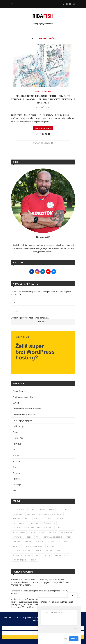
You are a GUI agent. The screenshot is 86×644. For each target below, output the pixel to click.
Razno (16, 467)
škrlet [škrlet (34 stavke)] (34, 560)
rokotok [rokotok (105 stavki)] (40, 542)
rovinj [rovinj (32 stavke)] (65, 542)
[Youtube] (67, 4)
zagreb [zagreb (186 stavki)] (47, 555)
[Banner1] (43, 353)
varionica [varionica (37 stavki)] (51, 546)
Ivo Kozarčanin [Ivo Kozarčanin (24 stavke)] (19, 532)
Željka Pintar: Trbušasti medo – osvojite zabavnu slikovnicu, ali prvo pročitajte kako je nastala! (43, 99)
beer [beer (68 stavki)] (32, 509)
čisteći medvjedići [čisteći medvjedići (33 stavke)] (19, 560)
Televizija (17, 485)
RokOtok (17, 479)
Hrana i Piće (18, 438)
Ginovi (15, 432)
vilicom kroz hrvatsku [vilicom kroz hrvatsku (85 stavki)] (22, 551)
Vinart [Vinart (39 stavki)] (38, 551)
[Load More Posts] (43, 143)
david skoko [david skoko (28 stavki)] (17, 514)
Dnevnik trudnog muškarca (24, 415)
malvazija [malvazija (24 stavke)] (52, 532)
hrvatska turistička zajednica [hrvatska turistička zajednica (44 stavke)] (43, 523)
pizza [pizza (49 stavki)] (69, 537)
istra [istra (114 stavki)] (58, 528)
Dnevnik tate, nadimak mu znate (27, 409)
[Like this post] (37, 134)
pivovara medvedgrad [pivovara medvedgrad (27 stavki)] (53, 537)
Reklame (17, 473)
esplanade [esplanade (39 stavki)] (38, 519)
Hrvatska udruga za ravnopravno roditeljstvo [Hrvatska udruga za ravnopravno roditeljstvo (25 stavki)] (32, 528)
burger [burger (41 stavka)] (42, 509)
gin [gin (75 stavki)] (69, 519)
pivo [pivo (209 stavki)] (38, 537)
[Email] (70, 4)
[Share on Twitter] (43, 134)
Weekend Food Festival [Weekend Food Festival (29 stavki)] (22, 555)
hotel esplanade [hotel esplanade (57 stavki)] (19, 523)
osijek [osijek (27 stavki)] (29, 537)
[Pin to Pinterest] (46, 134)
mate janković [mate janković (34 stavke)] (67, 532)
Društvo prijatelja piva (22, 420)
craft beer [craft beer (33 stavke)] (63, 509)
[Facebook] (58, 4)
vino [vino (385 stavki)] (59, 551)
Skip (66, 639)
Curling (16, 403)
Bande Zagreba (19, 391)
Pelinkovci (17, 444)
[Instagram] (61, 4)
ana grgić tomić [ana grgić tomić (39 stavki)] (19, 509)
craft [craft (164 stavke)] (52, 509)
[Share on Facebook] (40, 134)
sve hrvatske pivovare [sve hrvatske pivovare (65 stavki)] (34, 546)
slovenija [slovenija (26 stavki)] (16, 546)
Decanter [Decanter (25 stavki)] (31, 514)
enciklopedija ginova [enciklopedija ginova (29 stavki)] (21, 519)
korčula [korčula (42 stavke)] (33, 532)
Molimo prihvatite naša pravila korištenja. (30, 318)
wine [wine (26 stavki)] (37, 555)
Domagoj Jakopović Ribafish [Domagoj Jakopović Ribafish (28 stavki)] (51, 514)
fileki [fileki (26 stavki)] (49, 519)
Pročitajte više (43, 128)
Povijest (16, 455)
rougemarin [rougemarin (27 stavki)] (53, 542)
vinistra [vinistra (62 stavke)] (49, 551)
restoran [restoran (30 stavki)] (16, 542)
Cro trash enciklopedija (23, 397)
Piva (15, 450)
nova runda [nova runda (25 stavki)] (17, 537)
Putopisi (16, 461)
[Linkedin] (64, 4)
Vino (15, 491)
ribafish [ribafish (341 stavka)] (28, 542)
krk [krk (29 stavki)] (43, 532)
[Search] (74, 4)
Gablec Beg (18, 426)
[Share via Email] (49, 134)
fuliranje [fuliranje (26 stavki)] (60, 519)
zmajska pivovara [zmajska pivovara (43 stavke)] (61, 555)
